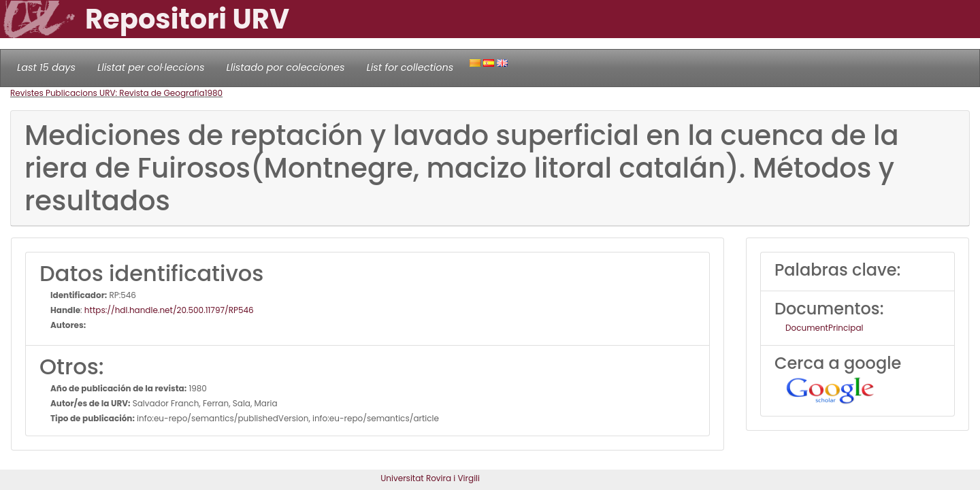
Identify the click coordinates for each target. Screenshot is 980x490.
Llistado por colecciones (286, 67)
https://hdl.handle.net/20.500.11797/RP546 (169, 310)
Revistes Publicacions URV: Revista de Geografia (108, 93)
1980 (214, 93)
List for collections (410, 67)
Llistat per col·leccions (151, 67)
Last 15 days (46, 67)
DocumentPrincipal (824, 328)
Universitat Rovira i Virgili (430, 478)
